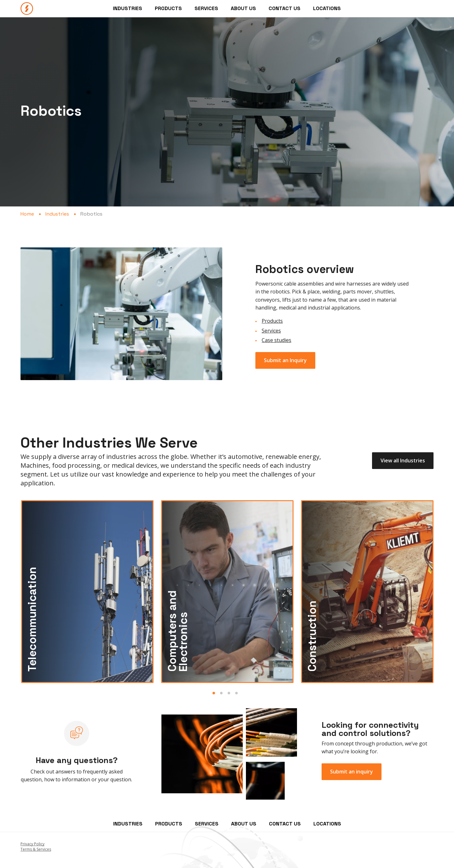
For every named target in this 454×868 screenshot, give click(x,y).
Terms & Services (36, 849)
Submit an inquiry (352, 772)
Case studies (276, 340)
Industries (128, 8)
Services (206, 8)
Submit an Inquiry (285, 360)
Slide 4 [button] (236, 693)
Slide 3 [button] (229, 693)
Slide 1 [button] (214, 693)
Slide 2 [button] (221, 693)
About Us (243, 8)
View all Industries (403, 460)
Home (27, 214)
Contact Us (285, 8)
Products (168, 8)
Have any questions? (77, 760)
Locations (327, 8)
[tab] (216, 692)
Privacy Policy (32, 844)
